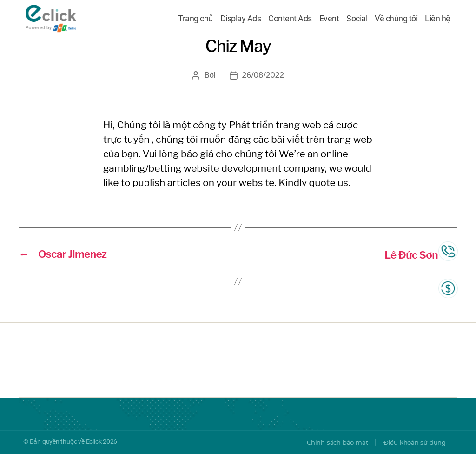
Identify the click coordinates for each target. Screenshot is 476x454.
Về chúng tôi (396, 20)
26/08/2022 (263, 75)
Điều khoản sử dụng (412, 442)
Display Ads (241, 20)
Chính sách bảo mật (330, 442)
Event (329, 20)
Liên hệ (438, 20)
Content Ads (290, 20)
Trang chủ (195, 20)
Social (357, 20)
